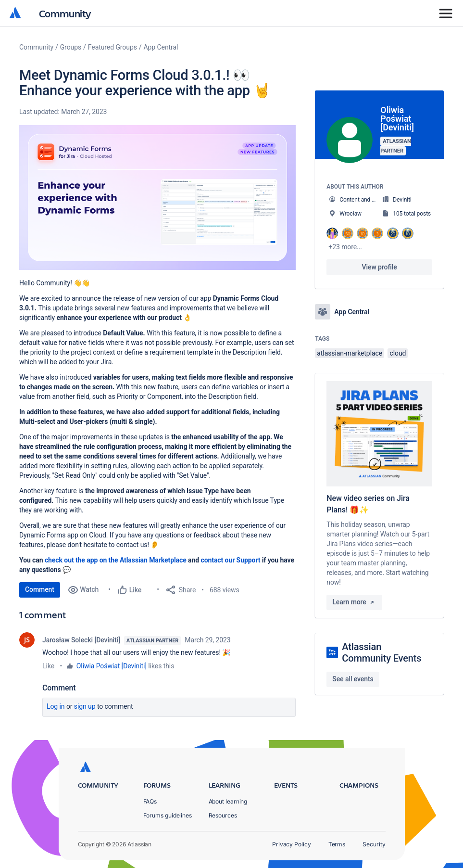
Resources (223, 815)
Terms (337, 844)
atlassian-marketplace (350, 353)
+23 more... (345, 247)
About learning (228, 801)
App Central (161, 47)
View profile (380, 267)
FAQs (150, 801)
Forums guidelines (168, 815)
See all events (353, 679)
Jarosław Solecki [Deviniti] (81, 640)
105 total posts (412, 214)
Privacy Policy (292, 844)
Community (65, 13)
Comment (40, 589)
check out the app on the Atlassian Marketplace (116, 560)
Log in (56, 706)
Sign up (85, 706)
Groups (71, 47)
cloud (398, 353)
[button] (157, 198)
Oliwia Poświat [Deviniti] (112, 666)
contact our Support (231, 560)
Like (48, 666)
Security (374, 844)
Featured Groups (113, 47)
